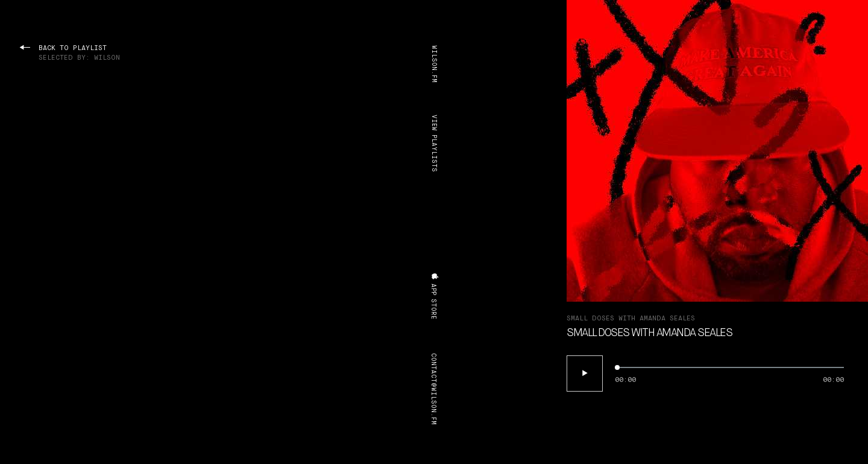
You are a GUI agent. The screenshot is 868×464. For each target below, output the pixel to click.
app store (435, 296)
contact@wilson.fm (433, 389)
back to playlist (70, 53)
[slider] (729, 367)
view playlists (434, 143)
